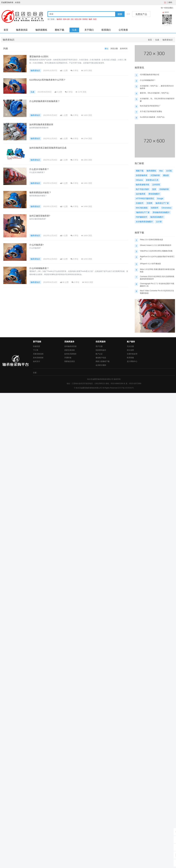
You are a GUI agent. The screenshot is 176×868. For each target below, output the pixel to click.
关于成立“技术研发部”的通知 (151, 112)
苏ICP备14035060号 (126, 388)
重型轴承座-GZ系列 (39, 56)
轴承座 (59, 19)
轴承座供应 (22, 30)
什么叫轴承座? (37, 245)
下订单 (36, 350)
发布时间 (124, 49)
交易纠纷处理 (132, 354)
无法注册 (130, 346)
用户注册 (99, 346)
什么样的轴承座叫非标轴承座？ (45, 101)
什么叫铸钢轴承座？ (39, 268)
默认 (107, 49)
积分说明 (130, 350)
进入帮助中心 (132, 361)
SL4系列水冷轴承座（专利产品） (153, 117)
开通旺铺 (68, 358)
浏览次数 (114, 49)
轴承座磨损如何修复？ (40, 192)
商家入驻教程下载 (103, 361)
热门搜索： (52, 19)
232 (72, 19)
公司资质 (123, 30)
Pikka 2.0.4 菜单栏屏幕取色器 (151, 240)
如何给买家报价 (70, 354)
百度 (35, 373)
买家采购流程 (38, 354)
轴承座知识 (168, 40)
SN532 (85, 19)
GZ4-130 (66, 19)
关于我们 (89, 30)
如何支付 (37, 361)
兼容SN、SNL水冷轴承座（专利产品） (155, 93)
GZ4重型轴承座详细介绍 (149, 75)
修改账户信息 (101, 358)
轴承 (90, 19)
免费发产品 (141, 14)
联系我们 (106, 30)
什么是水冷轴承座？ (39, 169)
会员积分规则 (101, 365)
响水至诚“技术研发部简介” (150, 106)
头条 (74, 30)
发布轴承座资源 (70, 346)
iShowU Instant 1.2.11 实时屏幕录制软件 (156, 245)
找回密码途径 (101, 350)
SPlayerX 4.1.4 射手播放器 (150, 264)
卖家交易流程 (70, 350)
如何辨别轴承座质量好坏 (41, 124)
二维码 (169, 2)
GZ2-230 (78, 19)
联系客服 (130, 358)
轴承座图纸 (41, 30)
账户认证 (99, 354)
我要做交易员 (70, 361)
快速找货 (37, 346)
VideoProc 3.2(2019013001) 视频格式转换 (156, 251)
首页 (6, 30)
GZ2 (95, 19)
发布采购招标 (38, 358)
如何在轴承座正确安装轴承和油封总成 (48, 148)
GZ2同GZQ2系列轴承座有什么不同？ (48, 80)
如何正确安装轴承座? (40, 216)
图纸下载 (60, 30)
